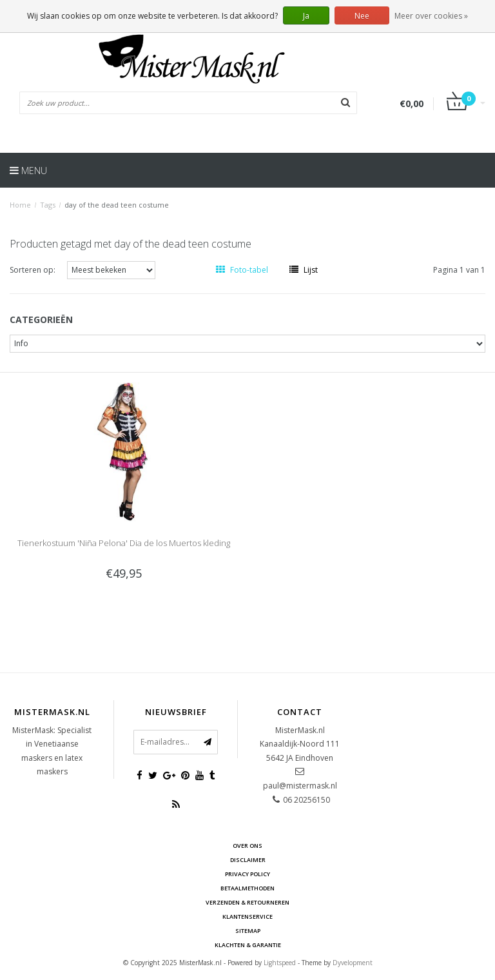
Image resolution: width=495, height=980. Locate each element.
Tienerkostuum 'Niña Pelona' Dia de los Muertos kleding (124, 543)
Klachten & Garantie (248, 945)
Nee (362, 16)
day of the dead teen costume (117, 205)
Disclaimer (248, 860)
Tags (48, 205)
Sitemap (248, 931)
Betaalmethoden (247, 888)
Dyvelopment (353, 963)
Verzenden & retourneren (247, 902)
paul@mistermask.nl (300, 786)
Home (20, 205)
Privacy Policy (247, 874)
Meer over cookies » (431, 16)
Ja (306, 16)
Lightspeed (280, 963)
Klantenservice (247, 916)
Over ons (247, 846)
